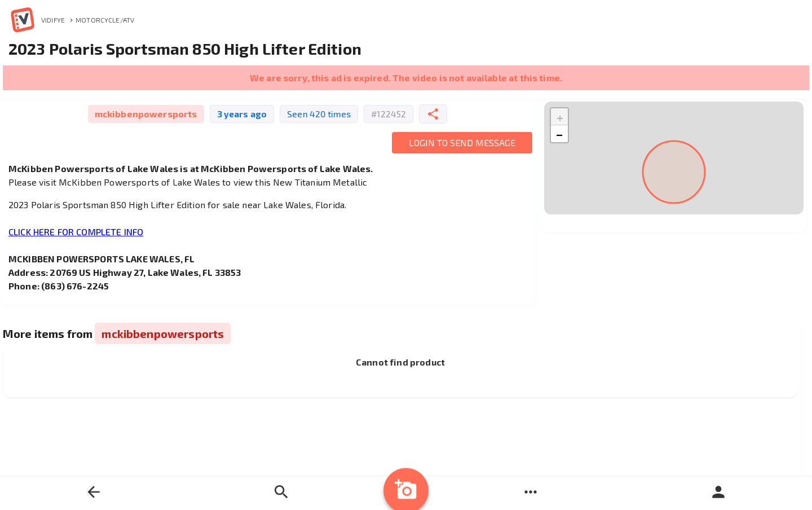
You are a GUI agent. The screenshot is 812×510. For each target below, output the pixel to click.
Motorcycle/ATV (105, 20)
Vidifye (37, 20)
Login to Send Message (462, 142)
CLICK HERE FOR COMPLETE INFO (76, 232)
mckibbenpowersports (146, 114)
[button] (559, 117)
